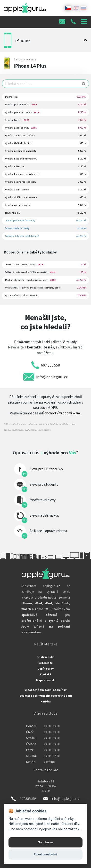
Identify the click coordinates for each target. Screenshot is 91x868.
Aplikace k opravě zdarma (48, 531)
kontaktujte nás (40, 347)
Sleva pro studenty (44, 484)
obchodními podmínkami (62, 413)
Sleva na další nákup (44, 515)
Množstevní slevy (43, 500)
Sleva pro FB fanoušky (46, 469)
